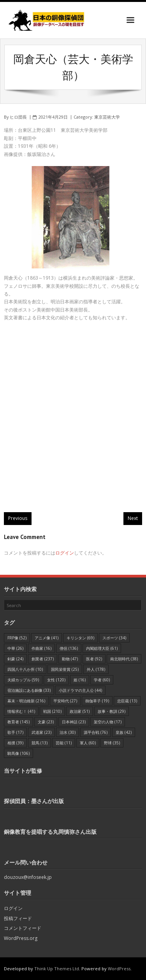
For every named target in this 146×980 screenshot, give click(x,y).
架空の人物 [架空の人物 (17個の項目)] (108, 722)
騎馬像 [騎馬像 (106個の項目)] (18, 753)
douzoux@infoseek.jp (28, 877)
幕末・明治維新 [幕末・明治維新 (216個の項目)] (26, 701)
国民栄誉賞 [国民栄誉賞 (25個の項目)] (65, 669)
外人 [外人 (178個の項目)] (96, 669)
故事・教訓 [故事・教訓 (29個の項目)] (112, 711)
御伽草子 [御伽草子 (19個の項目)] (97, 701)
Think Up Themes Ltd (57, 969)
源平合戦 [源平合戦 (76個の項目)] (96, 732)
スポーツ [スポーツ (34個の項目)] (114, 638)
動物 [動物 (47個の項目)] (70, 659)
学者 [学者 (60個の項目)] (102, 680)
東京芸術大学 (107, 117)
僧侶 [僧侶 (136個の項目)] (69, 648)
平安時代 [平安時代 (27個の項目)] (65, 701)
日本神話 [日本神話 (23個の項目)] (74, 722)
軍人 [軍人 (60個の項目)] (88, 743)
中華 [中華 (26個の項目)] (15, 648)
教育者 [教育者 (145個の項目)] (18, 722)
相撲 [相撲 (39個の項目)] (15, 743)
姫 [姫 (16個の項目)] (80, 680)
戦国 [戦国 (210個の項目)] (52, 711)
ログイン (65, 553)
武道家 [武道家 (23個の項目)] (41, 732)
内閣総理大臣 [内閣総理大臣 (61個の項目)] (102, 648)
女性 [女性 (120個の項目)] (56, 680)
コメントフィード (23, 928)
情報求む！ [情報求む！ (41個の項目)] (21, 711)
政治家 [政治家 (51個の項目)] (80, 711)
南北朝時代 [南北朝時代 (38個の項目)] (124, 659)
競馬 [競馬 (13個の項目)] (40, 743)
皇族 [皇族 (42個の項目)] (124, 732)
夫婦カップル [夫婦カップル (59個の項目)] (23, 680)
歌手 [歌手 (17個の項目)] (15, 732)
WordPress (119, 969)
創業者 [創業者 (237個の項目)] (43, 659)
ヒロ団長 (18, 117)
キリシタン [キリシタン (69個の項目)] (80, 638)
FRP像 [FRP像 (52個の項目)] (17, 638)
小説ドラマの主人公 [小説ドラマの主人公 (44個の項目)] (80, 690)
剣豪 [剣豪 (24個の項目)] (15, 659)
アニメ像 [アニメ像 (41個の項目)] (47, 638)
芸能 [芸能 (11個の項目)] (64, 743)
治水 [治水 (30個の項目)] (68, 732)
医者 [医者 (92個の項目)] (94, 659)
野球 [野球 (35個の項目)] (112, 743)
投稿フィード (18, 918)
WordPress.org (21, 938)
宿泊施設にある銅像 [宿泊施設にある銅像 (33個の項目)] (29, 690)
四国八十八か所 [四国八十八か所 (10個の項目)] (25, 669)
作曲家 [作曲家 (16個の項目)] (41, 648)
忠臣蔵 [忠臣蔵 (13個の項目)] (127, 701)
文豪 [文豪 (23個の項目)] (46, 722)
